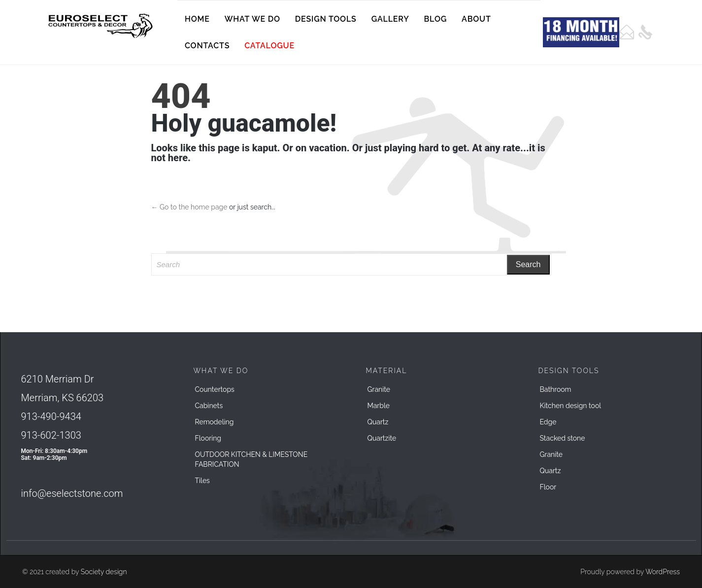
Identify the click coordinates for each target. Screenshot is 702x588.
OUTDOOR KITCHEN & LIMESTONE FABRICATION (251, 459)
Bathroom (556, 389)
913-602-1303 (51, 435)
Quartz (378, 422)
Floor (548, 487)
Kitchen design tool (571, 406)
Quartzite (382, 438)
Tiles (202, 481)
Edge (548, 422)
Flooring (208, 438)
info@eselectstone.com (72, 493)
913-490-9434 (51, 416)
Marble (379, 406)
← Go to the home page (189, 207)
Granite (379, 389)
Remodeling (215, 422)
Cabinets (209, 406)
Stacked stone (563, 438)
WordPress (663, 572)
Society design (104, 572)
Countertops (215, 389)
